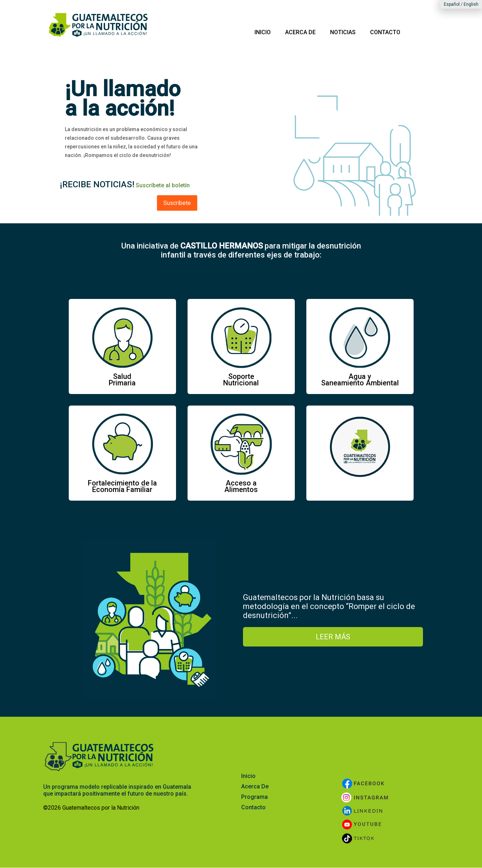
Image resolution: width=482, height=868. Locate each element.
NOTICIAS (343, 32)
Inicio (248, 776)
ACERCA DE (300, 32)
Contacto (253, 807)
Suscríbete (177, 203)
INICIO (263, 32)
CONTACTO (385, 32)
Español (452, 4)
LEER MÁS (333, 637)
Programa (254, 797)
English (471, 4)
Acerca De (255, 786)
